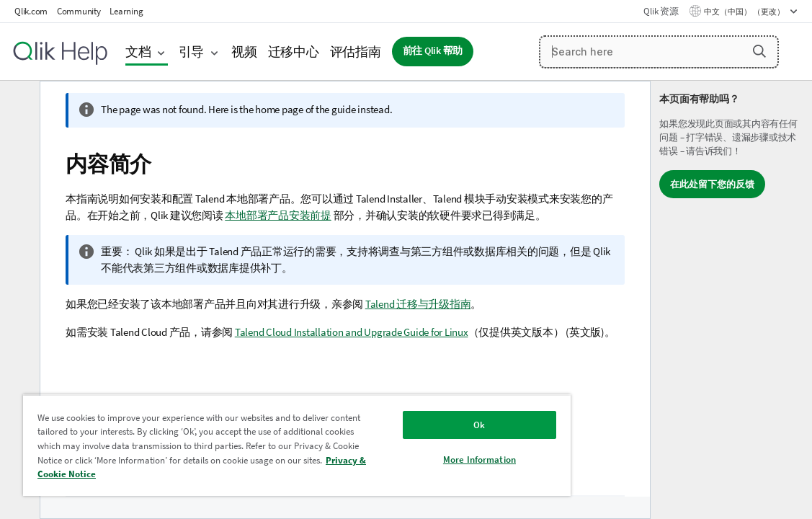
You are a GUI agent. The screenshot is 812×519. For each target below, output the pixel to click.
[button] (759, 51)
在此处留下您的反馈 (712, 184)
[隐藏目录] (18, 103)
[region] (259, 445)
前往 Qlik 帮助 (433, 51)
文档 (138, 52)
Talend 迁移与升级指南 (418, 304)
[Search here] (659, 52)
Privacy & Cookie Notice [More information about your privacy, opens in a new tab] (244, 474)
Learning (126, 11)
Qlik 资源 (661, 11)
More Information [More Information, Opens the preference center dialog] (415, 460)
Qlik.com (31, 11)
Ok (414, 425)
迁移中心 (294, 52)
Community (79, 11)
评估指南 (356, 52)
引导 (192, 52)
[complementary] (731, 300)
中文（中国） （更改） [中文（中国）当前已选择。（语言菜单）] (745, 12)
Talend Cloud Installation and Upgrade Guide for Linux (352, 332)
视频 (244, 52)
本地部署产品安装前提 (278, 215)
